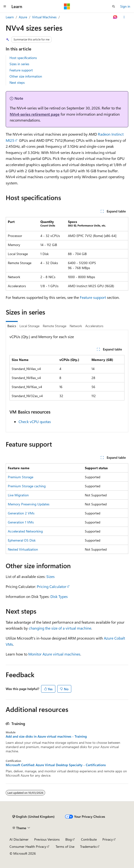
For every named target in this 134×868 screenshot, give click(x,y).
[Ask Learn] (115, 17)
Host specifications (23, 58)
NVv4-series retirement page (35, 114)
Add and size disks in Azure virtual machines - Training (46, 736)
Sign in (125, 6)
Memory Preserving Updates (29, 504)
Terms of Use (65, 846)
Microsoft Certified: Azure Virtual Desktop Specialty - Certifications (56, 765)
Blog (69, 839)
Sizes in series (19, 64)
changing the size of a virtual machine (60, 628)
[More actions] (124, 17)
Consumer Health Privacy (28, 846)
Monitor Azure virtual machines (54, 654)
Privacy (108, 839)
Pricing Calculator (52, 586)
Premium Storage (21, 477)
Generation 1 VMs (21, 522)
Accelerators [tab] (94, 326)
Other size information (26, 76)
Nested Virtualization (23, 549)
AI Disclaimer (19, 839)
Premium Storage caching (27, 486)
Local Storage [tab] (29, 326)
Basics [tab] (12, 326)
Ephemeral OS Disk (22, 540)
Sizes (50, 576)
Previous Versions (47, 839)
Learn (10, 17)
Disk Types (59, 596)
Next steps (17, 82)
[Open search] (114, 6)
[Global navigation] (5, 6)
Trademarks (88, 846)
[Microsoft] (67, 6)
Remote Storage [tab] (55, 326)
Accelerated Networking (25, 531)
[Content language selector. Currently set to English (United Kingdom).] (33, 817)
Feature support (21, 70)
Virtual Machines (44, 17)
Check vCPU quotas (35, 422)
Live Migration (18, 495)
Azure (23, 17)
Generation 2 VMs (21, 513)
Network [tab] (76, 326)
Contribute (89, 839)
